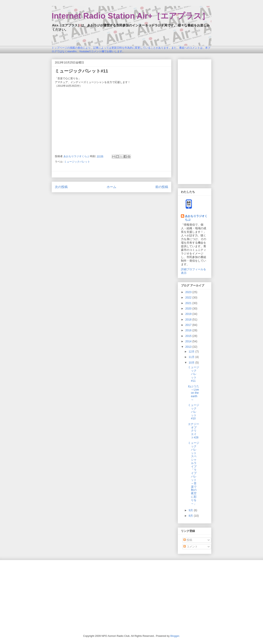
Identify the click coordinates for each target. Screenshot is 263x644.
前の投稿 (162, 187)
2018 (189, 319)
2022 (189, 297)
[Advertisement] (195, 121)
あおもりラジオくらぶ (196, 218)
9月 (191, 510)
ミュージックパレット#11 (194, 374)
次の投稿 (61, 187)
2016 (189, 330)
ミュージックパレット (77, 162)
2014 (189, 341)
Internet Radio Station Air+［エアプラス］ (131, 16)
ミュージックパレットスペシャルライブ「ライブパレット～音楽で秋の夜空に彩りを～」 (194, 473)
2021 (189, 303)
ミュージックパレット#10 (194, 412)
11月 (192, 357)
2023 (189, 292)
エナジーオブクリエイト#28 (194, 431)
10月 (192, 363)
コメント (191, 547)
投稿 (188, 540)
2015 (189, 336)
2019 (189, 314)
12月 (192, 352)
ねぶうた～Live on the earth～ (194, 393)
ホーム (111, 187)
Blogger (175, 636)
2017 (189, 325)
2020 (189, 308)
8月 (191, 516)
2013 (189, 347)
